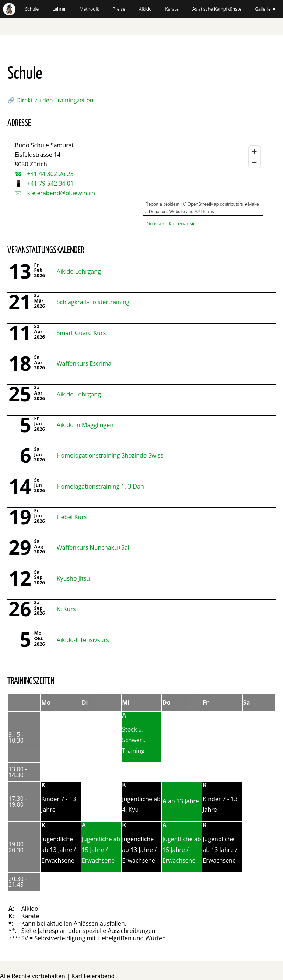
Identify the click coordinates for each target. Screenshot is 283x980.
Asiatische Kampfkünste (217, 9)
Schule (32, 9)
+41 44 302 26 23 (50, 174)
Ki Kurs (66, 609)
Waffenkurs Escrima (84, 363)
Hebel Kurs (72, 517)
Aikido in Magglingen (85, 425)
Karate (172, 9)
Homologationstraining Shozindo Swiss (110, 455)
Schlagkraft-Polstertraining (93, 302)
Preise (119, 9)
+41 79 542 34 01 (50, 183)
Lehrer (59, 9)
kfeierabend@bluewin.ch (60, 193)
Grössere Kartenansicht (174, 223)
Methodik (89, 9)
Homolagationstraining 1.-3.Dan (100, 486)
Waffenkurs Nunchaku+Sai (93, 547)
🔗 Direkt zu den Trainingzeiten (50, 100)
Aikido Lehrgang (79, 271)
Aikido (145, 9)
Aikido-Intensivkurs (83, 640)
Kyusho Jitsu (73, 578)
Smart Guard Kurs (81, 333)
